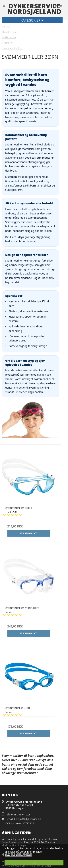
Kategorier (32, 20)
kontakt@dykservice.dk (27, 819)
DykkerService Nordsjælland (34, 9)
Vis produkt (29, 533)
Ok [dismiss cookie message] (34, 863)
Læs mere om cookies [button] (18, 855)
